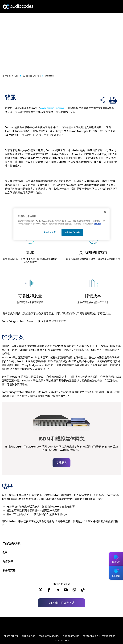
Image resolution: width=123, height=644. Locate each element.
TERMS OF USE (108, 636)
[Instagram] (74, 591)
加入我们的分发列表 (62, 603)
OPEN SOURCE (28, 636)
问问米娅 (116, 576)
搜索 (107, 7)
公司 (5, 552)
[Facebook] (49, 591)
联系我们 (116, 562)
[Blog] (83, 591)
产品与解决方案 (12, 543)
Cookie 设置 (49, 232)
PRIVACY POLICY (90, 636)
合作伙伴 (8, 561)
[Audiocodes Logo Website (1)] (18, 6)
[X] (40, 591)
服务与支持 (9, 570)
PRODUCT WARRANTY (49, 636)
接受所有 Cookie (72, 232)
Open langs (112, 7)
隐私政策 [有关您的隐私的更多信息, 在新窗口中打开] (98, 224)
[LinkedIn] (57, 591)
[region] (61, 224)
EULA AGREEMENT (71, 636)
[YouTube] (66, 591)
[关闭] (105, 212)
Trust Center (11, 636)
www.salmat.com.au (53, 108)
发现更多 (61, 463)
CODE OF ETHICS (61, 640)
